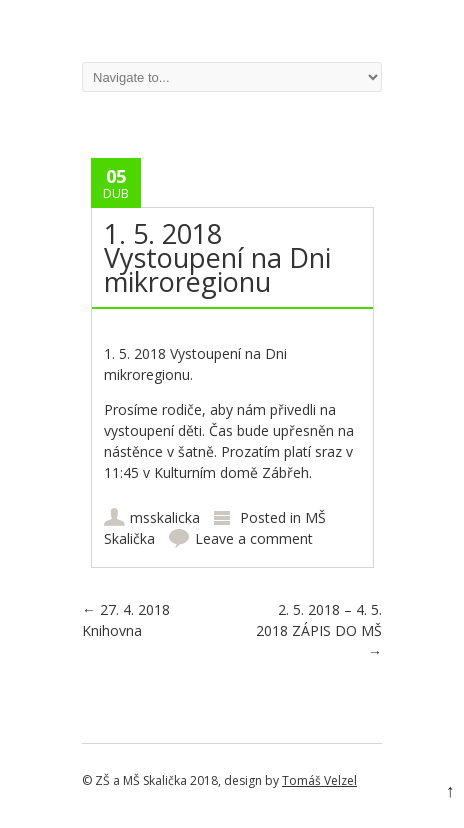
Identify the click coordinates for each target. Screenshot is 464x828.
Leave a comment (254, 538)
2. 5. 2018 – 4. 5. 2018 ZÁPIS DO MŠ (319, 630)
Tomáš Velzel (319, 780)
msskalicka (165, 517)
